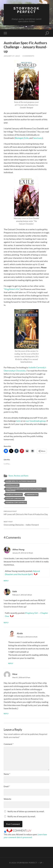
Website (7, 799)
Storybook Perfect (26, 10)
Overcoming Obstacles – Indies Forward (26, 523)
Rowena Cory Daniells (16, 502)
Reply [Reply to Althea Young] (6, 581)
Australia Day (12, 485)
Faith (15, 591)
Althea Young (18, 549)
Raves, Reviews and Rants (18, 476)
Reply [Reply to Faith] (6, 623)
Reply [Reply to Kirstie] (11, 663)
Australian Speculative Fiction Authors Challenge (24, 490)
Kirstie (20, 633)
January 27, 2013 (12, 56)
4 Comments (28, 56)
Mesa (15, 674)
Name (7, 774)
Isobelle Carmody (14, 495)
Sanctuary (38, 138)
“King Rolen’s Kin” (12, 289)
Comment (9, 744)
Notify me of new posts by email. (22, 816)
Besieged (19, 138)
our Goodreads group (36, 421)
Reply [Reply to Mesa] (6, 714)
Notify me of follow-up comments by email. (26, 811)
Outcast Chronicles (15, 498)
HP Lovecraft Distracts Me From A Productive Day (26, 513)
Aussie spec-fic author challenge (21, 481)
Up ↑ (42, 863)
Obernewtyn (32, 495)
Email (7, 786)
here (18, 421)
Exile (26, 138)
